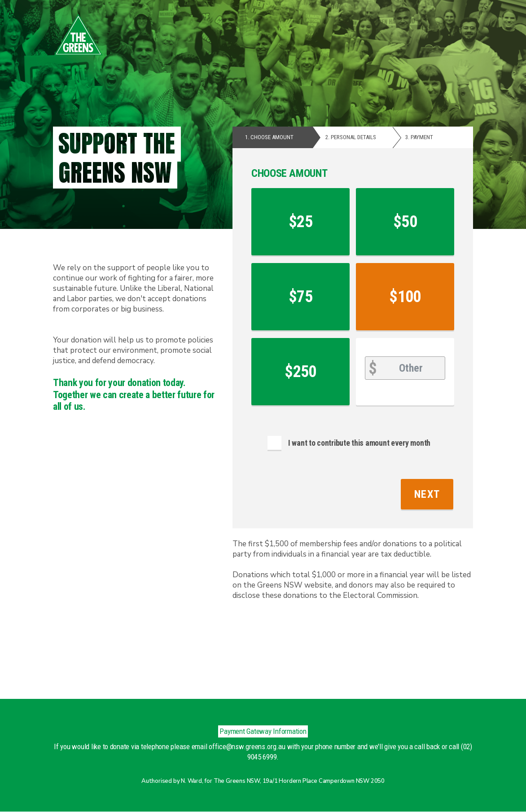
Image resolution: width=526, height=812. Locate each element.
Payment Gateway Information (263, 731)
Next (427, 494)
